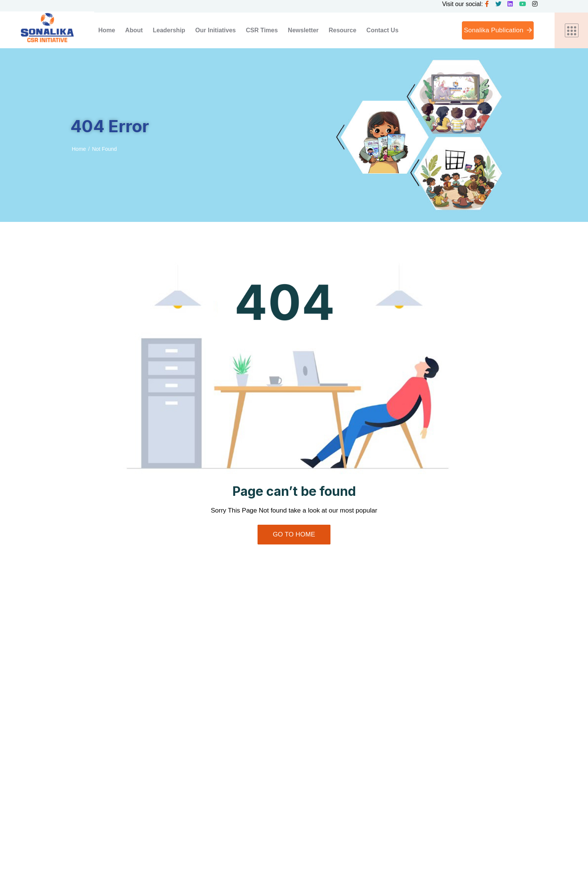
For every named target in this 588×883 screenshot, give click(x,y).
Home (79, 149)
